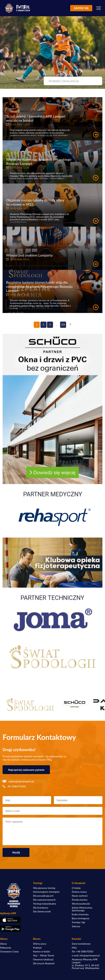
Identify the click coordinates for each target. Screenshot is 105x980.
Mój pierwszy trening (44, 888)
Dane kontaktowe (81, 944)
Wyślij (16, 852)
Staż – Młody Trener (44, 955)
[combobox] (73, 81)
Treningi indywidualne (45, 904)
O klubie (76, 888)
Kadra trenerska (80, 914)
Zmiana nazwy (79, 892)
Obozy (3, 944)
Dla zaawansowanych (44, 900)
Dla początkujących (43, 896)
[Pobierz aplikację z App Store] (14, 920)
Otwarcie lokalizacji (43, 959)
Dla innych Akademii (44, 963)
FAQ (74, 948)
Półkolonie (6, 948)
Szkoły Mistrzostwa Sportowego (82, 909)
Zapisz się (81, 8)
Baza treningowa (81, 918)
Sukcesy (76, 926)
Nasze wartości (80, 896)
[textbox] (73, 81)
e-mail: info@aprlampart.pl (86, 955)
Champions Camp (9, 952)
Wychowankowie (81, 904)
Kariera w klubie (41, 952)
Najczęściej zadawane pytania (26, 770)
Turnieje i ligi (78, 922)
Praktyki (37, 948)
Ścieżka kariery (80, 900)
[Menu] (99, 8)
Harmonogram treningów (46, 892)
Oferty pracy (40, 944)
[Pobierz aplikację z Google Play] (14, 929)
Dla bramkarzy (41, 908)
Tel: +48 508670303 (83, 952)
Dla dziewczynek (42, 911)
